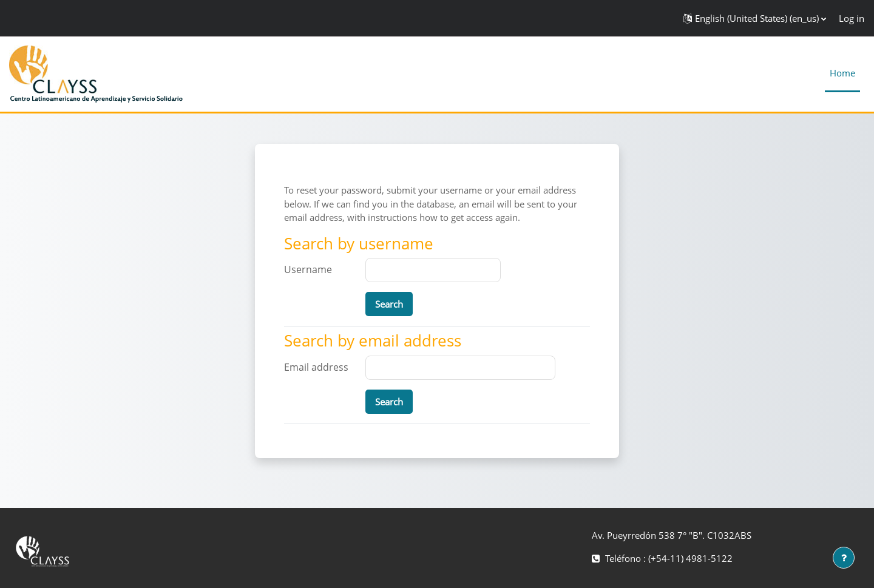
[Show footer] (844, 558)
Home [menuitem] (842, 73)
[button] (755, 18)
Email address (316, 367)
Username (308, 269)
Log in (852, 18)
